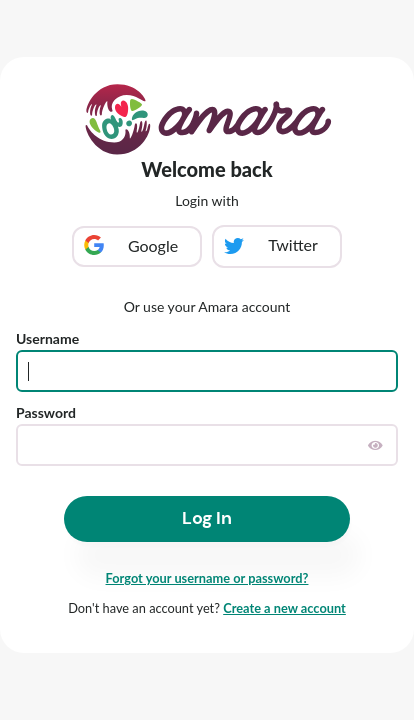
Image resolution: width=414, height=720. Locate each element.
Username (47, 338)
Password (46, 412)
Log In (207, 518)
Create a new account (284, 608)
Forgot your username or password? (207, 578)
